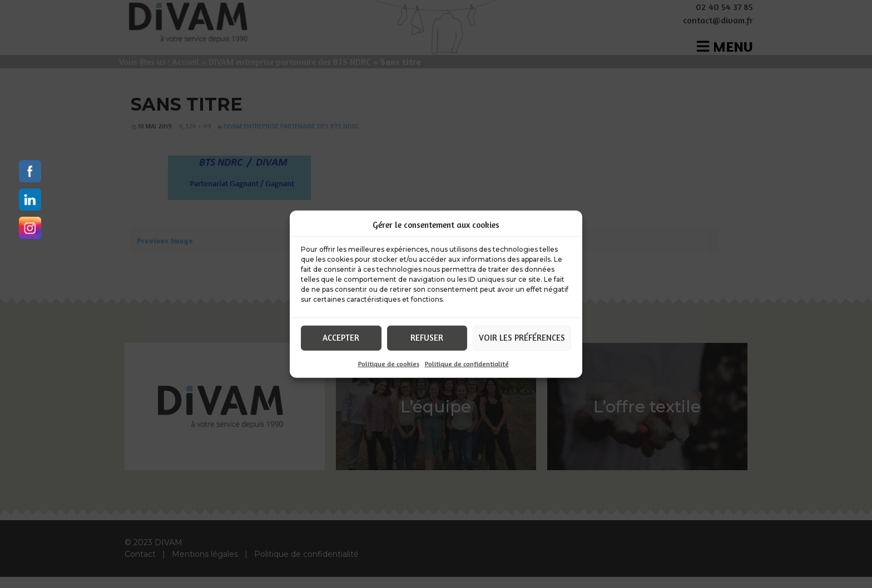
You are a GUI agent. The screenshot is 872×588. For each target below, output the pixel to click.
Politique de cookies (389, 363)
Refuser (427, 338)
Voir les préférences (522, 338)
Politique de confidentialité (467, 363)
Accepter (341, 338)
